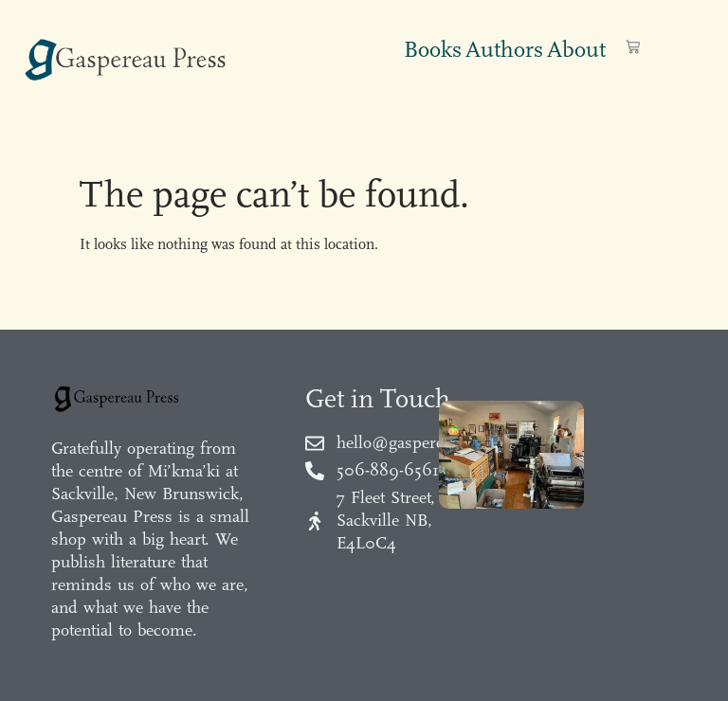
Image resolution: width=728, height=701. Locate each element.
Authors (504, 49)
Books (433, 49)
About (576, 49)
